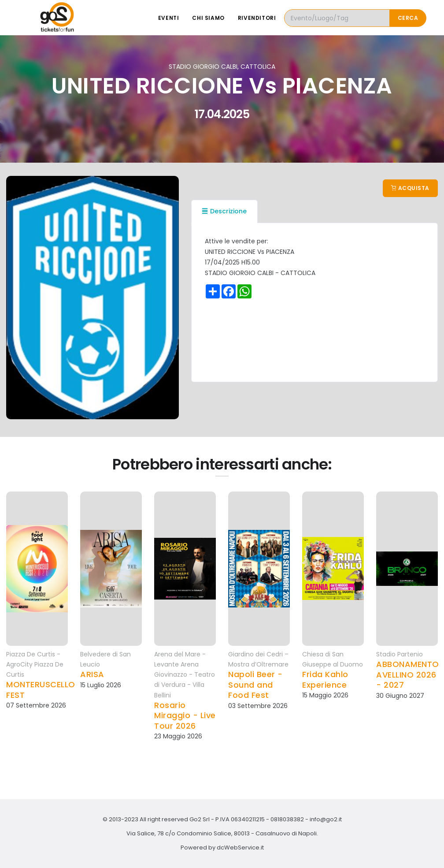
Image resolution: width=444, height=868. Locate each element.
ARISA (92, 674)
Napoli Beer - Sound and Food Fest (255, 685)
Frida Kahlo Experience (325, 680)
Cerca (408, 18)
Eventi (169, 18)
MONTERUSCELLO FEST (41, 690)
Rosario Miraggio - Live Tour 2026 (185, 715)
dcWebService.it (240, 848)
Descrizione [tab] (224, 211)
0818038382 (287, 819)
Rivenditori (257, 18)
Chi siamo (208, 18)
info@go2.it (326, 819)
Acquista (410, 188)
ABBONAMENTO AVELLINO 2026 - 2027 (408, 674)
